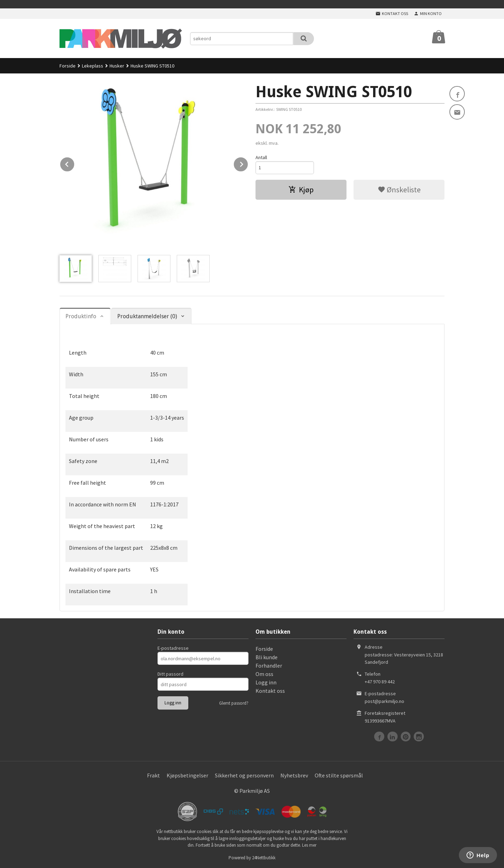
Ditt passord (170, 674)
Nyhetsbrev (294, 775)
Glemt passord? (234, 703)
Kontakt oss (270, 691)
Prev (75, 163)
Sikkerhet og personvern (244, 775)
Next (248, 163)
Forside (68, 66)
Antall (261, 157)
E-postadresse (173, 648)
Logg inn (266, 682)
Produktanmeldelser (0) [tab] (147, 316)
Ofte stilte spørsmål (339, 775)
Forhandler (269, 666)
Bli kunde (267, 657)
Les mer (309, 845)
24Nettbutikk (264, 858)
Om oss (264, 674)
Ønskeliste (399, 190)
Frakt (153, 775)
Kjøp (301, 190)
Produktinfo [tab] (81, 316)
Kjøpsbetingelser (187, 775)
